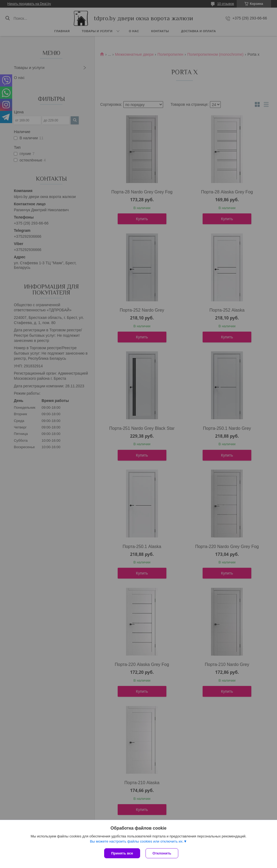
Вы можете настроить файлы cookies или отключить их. (137, 841)
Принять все (122, 853)
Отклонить (162, 853)
